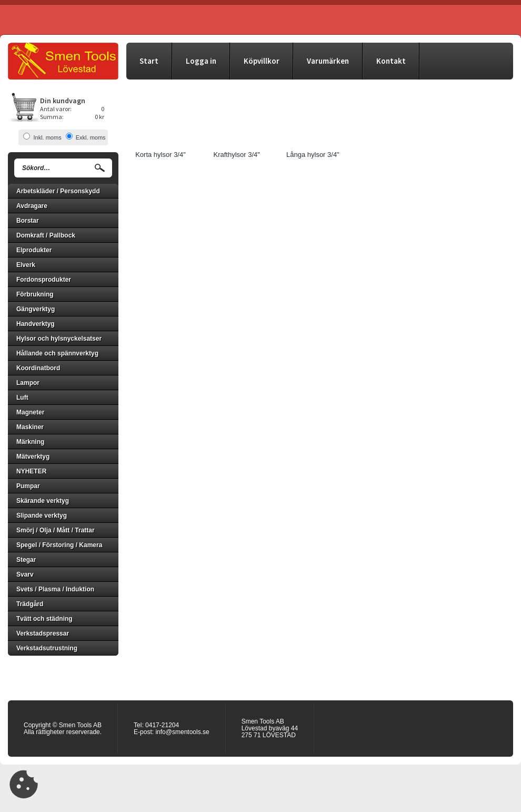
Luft (22, 398)
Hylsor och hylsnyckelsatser (59, 339)
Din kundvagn (63, 101)
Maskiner (30, 427)
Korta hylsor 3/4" (161, 155)
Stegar (26, 560)
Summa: (52, 117)
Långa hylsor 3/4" (313, 155)
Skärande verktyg (43, 501)
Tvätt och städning (44, 619)
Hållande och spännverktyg (57, 353)
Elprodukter (34, 250)
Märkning (30, 442)
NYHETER (31, 471)
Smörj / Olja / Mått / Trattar (56, 530)
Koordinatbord (38, 368)
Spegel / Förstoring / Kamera (59, 545)
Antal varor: (56, 109)
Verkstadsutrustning (47, 648)
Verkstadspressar (43, 633)
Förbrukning (35, 294)
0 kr (99, 117)
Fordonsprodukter (44, 280)
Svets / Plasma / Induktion (55, 589)
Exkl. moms (91, 137)
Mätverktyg (33, 457)
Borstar (28, 221)
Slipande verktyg (42, 516)
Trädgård (30, 604)
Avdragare (32, 206)
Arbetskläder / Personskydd (58, 191)
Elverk (26, 265)
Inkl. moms (47, 137)
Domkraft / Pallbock (46, 235)
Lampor (28, 383)
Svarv (25, 575)
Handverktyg (36, 324)
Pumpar (28, 486)
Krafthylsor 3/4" (236, 155)
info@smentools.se (182, 732)
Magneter (30, 412)
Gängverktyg (36, 309)
